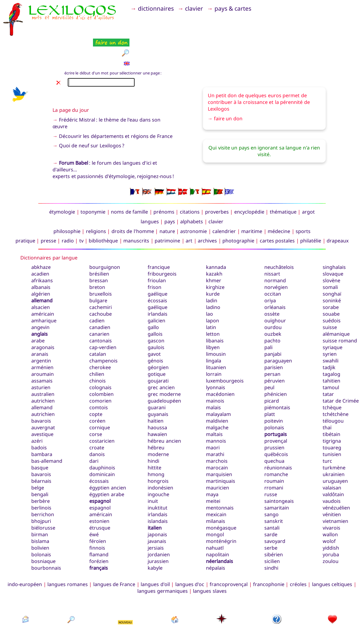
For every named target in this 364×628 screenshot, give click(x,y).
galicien (156, 290)
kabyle (155, 538)
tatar (328, 364)
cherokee (100, 337)
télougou (333, 391)
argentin (41, 331)
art (189, 211)
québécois (276, 424)
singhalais (334, 237)
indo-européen (25, 554)
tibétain (331, 404)
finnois (97, 518)
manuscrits (136, 211)
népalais (216, 538)
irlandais (158, 484)
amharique (44, 290)
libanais (215, 311)
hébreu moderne (158, 421)
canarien (99, 304)
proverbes (217, 182)
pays (170, 191)
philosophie (67, 201)
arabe (38, 311)
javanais (157, 511)
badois (39, 417)
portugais (276, 404)
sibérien (274, 524)
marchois (217, 431)
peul (269, 357)
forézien (99, 531)
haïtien (156, 391)
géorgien (158, 337)
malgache (217, 397)
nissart (272, 244)
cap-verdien (103, 317)
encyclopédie (249, 182)
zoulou (331, 531)
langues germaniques (162, 561)
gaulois (156, 317)
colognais (100, 357)
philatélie (311, 211)
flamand (99, 524)
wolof (329, 511)
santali (272, 498)
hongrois (158, 451)
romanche (276, 444)
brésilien (99, 244)
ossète (272, 284)
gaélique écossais (158, 267)
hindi (153, 431)
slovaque (333, 244)
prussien (274, 417)
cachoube (101, 284)
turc (327, 431)
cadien (97, 290)
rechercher (71, 600)
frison (155, 257)
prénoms (164, 182)
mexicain (216, 484)
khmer (214, 250)
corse (96, 404)
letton (213, 304)
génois (155, 331)
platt (270, 384)
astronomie (194, 201)
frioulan (157, 250)
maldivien (217, 391)
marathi (215, 424)
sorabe (331, 277)
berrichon (43, 484)
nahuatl (215, 518)
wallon (330, 504)
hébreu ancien (164, 411)
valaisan (332, 458)
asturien (41, 357)
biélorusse (43, 498)
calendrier (224, 201)
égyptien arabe (107, 464)
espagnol (100, 471)
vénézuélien (336, 478)
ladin (212, 270)
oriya (270, 270)
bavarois (41, 444)
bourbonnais (46, 538)
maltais (214, 404)
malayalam (218, 384)
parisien (274, 337)
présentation (277, 600)
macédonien (220, 364)
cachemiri (101, 277)
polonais (274, 397)
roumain (274, 451)
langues (150, 191)
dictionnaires (159, 8)
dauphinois (102, 438)
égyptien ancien (108, 458)
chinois (98, 351)
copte (96, 384)
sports (303, 201)
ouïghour (275, 290)
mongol (215, 504)
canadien (100, 297)
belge (38, 458)
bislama (40, 511)
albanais (41, 257)
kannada (216, 237)
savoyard (275, 511)
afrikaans (42, 250)
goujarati (158, 351)
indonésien (160, 458)
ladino (213, 277)
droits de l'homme (133, 201)
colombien (101, 364)
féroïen (98, 511)
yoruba (331, 524)
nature (167, 201)
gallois (155, 304)
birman (40, 504)
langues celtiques (332, 554)
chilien (97, 344)
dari (94, 431)
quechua (274, 431)
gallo (153, 297)
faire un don (228, 88)
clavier (197, 8)
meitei (213, 471)
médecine (279, 201)
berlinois (41, 478)
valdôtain (333, 464)
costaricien (102, 411)
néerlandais (220, 531)
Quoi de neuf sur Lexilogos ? (92, 115)
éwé (94, 504)
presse (48, 211)
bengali (40, 464)
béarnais (41, 451)
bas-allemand (47, 431)
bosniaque (43, 531)
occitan (273, 264)
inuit (153, 471)
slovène (331, 250)
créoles (298, 554)
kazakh (214, 244)
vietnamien (335, 491)
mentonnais (220, 478)
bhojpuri (41, 491)
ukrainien (334, 444)
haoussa (157, 397)
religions (96, 201)
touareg (332, 417)
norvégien (276, 257)
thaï (327, 397)
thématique (283, 182)
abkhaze (41, 237)
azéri (37, 411)
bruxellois (101, 264)
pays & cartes (236, 8)
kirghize (215, 257)
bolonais (41, 524)
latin (211, 297)
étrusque (100, 498)
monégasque (221, 498)
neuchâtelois (279, 237)
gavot (154, 324)
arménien (42, 337)
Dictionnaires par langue (49, 227)
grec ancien (161, 357)
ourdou (273, 297)
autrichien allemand (43, 374)
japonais (157, 504)
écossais (99, 451)
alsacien (41, 277)
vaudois (332, 471)
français (99, 538)
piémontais (277, 377)
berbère (41, 471)
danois (97, 424)
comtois (99, 377)
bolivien (40, 518)
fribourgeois (162, 244)
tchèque (332, 377)
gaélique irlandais (158, 280)
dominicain (102, 444)
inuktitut (158, 478)
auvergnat (43, 397)
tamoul (331, 357)
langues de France (114, 554)
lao (209, 284)
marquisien (219, 444)
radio (68, 211)
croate (97, 417)
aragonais (43, 317)
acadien (40, 244)
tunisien (332, 424)
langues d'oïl (155, 554)
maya (212, 464)
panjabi (273, 324)
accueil (175, 600)
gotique (157, 344)
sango (271, 484)
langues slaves (210, 561)
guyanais (158, 384)
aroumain (43, 344)
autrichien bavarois (43, 387)
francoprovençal (229, 554)
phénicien (276, 364)
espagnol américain (101, 481)
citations (190, 182)
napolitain (218, 524)
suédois (332, 290)
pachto (272, 311)
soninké (332, 270)
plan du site (222, 600)
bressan (99, 250)
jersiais (156, 518)
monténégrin (221, 511)
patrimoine (167, 211)
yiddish (331, 518)
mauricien (218, 458)
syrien (330, 324)
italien (155, 498)
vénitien (332, 484)
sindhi (271, 538)
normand (275, 250)
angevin (40, 297)
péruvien (275, 351)
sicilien (272, 531)
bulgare (98, 270)
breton (97, 257)
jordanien (159, 524)
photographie (238, 211)
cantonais (101, 311)
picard (272, 371)
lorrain (214, 344)
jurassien (158, 531)
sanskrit (274, 491)
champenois (103, 331)
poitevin (274, 391)
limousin (216, 324)
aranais (40, 324)
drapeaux (338, 211)
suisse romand (340, 311)
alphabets (192, 191)
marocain (217, 438)
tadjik (329, 337)
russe (271, 464)
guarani (157, 377)
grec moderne (164, 364)
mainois (215, 371)
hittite (155, 438)
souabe (331, 284)
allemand (42, 270)
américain (43, 284)
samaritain (277, 478)
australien (43, 364)
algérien (41, 264)
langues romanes (67, 554)
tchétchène (336, 384)
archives (207, 211)
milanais (216, 491)
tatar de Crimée (341, 371)
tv (81, 211)
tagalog (331, 344)
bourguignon (105, 237)
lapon (213, 290)
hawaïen (157, 404)
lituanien (216, 337)
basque (40, 438)
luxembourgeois (225, 351)
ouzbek (273, 304)
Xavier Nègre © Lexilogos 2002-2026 (182, 613)
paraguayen (278, 331)
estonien (99, 491)
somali (330, 257)
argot (308, 182)
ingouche (158, 464)
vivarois (331, 498)
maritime (252, 201)
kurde (213, 264)
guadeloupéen (164, 371)
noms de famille (129, 182)
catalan (98, 324)
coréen (97, 391)
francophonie (269, 554)
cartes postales (277, 211)
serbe (271, 518)
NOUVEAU (125, 592)
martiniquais (221, 451)
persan (272, 344)
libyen (213, 317)
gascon (156, 311)
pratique (25, 211)
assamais (42, 351)
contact (25, 600)
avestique (42, 404)
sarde (271, 504)
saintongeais (279, 471)
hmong (156, 444)
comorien (100, 371)
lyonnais (216, 357)
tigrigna (332, 411)
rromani (274, 458)
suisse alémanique (336, 300)
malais (213, 377)
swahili (331, 331)
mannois (216, 411)
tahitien (331, 351)
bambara (42, 424)
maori (213, 417)
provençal (276, 411)
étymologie (62, 182)
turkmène (334, 438)
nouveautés (126, 600)
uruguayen (335, 451)
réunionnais (278, 438)
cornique (100, 397)
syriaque (333, 317)
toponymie (93, 182)
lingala (214, 331)
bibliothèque (103, 211)
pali (268, 317)
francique (159, 237)
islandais (158, 491)
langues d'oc (190, 554)
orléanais (275, 277)
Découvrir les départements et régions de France (116, 106)
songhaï (332, 264)
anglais (39, 304)
